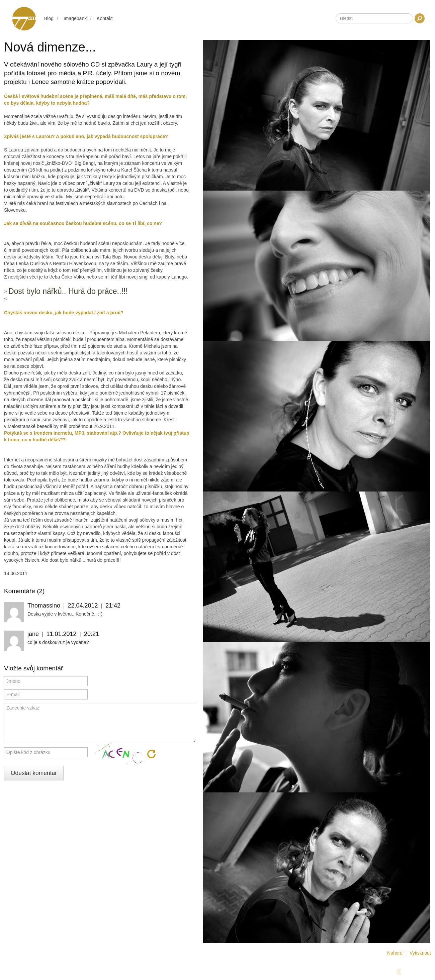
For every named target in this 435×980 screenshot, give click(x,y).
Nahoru (395, 953)
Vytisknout (420, 953)
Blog (49, 18)
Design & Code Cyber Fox (395, 972)
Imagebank (75, 18)
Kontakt (105, 18)
